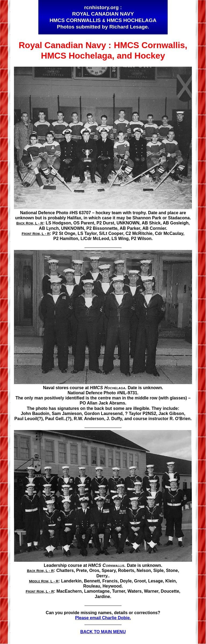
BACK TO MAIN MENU (103, 632)
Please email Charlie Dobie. (103, 618)
